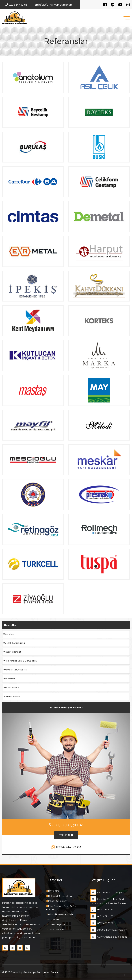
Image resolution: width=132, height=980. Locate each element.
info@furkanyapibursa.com (54, 5)
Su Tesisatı (9, 679)
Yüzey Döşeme (11, 688)
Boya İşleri (9, 634)
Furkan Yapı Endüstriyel (106, 892)
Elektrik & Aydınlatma (14, 643)
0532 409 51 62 (102, 916)
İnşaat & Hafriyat (12, 652)
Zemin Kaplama (12, 697)
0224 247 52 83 (16, 5)
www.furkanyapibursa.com (109, 937)
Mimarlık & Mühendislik (15, 670)
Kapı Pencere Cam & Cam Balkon (20, 661)
